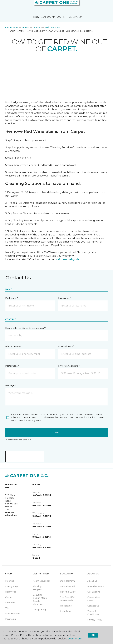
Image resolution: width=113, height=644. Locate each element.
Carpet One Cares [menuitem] (94, 599)
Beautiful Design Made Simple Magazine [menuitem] (40, 600)
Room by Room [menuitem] (96, 586)
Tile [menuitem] (7, 608)
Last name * (64, 298)
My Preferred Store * (69, 366)
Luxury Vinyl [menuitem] (12, 586)
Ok (93, 635)
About (26, 27)
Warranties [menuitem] (66, 606)
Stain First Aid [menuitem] (67, 586)
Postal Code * (12, 366)
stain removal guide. (68, 259)
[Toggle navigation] (4, 6)
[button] (102, 6)
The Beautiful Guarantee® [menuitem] (67, 599)
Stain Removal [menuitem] (68, 581)
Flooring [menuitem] (10, 581)
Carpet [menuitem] (9, 597)
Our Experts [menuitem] (94, 592)
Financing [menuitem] (11, 619)
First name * (12, 298)
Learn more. (75, 639)
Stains (37, 27)
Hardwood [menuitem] (11, 592)
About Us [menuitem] (92, 581)
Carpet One (11, 27)
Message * (11, 385)
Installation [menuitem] (66, 611)
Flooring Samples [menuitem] (37, 588)
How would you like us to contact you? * (26, 328)
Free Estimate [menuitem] (13, 614)
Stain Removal (53, 27)
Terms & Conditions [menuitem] (93, 613)
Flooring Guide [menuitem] (68, 592)
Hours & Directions (11, 514)
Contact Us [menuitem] (93, 606)
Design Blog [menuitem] (39, 610)
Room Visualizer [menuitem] (41, 581)
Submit (56, 432)
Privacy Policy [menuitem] (95, 620)
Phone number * (14, 346)
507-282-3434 (75, 17)
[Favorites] (105, 6)
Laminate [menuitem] (10, 603)
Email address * (66, 346)
